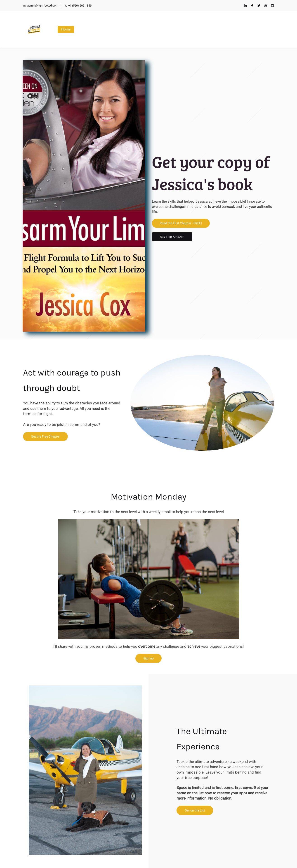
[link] (85, 688)
